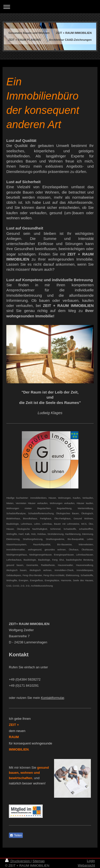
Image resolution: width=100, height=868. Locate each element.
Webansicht (86, 865)
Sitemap (39, 861)
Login (91, 861)
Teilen (16, 835)
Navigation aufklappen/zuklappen (50, 7)
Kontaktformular (52, 698)
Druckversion (18, 861)
